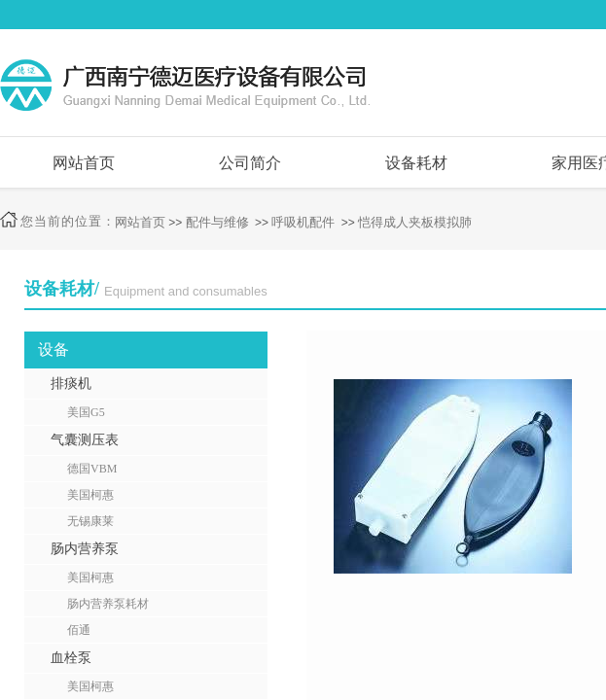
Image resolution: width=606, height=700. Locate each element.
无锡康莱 (90, 521)
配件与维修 (217, 222)
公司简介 (250, 163)
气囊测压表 (85, 440)
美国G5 (86, 412)
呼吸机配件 (303, 222)
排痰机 (71, 384)
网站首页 (84, 163)
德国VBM (92, 469)
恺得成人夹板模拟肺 (415, 222)
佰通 (79, 630)
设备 (53, 350)
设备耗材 (416, 163)
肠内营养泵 (85, 549)
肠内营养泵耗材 (108, 604)
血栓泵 (71, 658)
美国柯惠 (90, 495)
